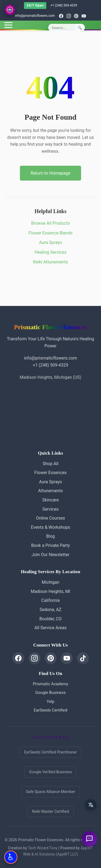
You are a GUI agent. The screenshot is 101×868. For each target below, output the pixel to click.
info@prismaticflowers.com (35, 16)
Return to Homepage (50, 173)
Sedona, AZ (50, 610)
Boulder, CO (50, 619)
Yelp (50, 701)
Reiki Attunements (51, 262)
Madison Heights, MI (50, 591)
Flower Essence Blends (51, 233)
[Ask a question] (89, 839)
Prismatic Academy (50, 684)
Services (50, 509)
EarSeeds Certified (50, 710)
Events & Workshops (50, 527)
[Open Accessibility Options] (11, 857)
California (50, 600)
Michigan (50, 582)
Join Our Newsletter (50, 555)
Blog (51, 536)
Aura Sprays (50, 242)
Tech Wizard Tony (43, 848)
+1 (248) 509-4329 (64, 5)
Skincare (50, 500)
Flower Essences (51, 473)
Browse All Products (50, 223)
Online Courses (51, 518)
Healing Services (50, 252)
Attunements (51, 491)
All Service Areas (50, 628)
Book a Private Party (51, 545)
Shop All (50, 464)
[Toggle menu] (8, 25)
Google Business (50, 693)
